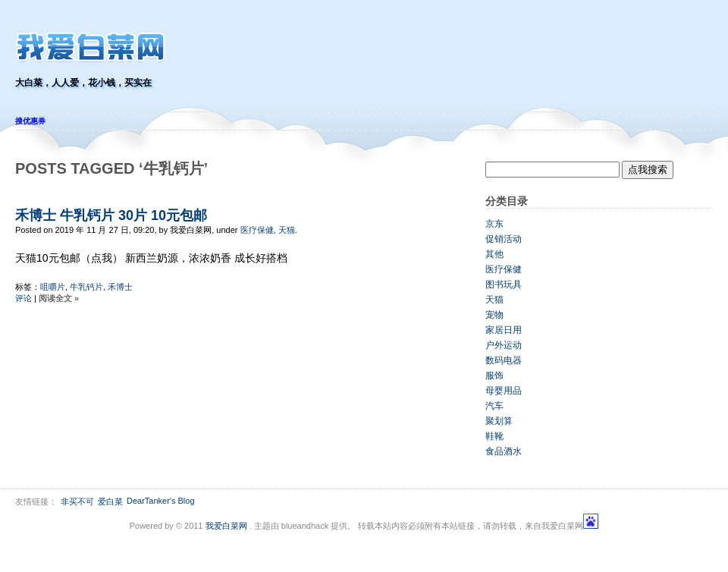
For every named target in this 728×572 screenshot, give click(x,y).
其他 (494, 254)
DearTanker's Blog (161, 501)
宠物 (494, 315)
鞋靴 (494, 436)
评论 (24, 298)
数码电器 (504, 360)
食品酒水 (504, 451)
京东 (494, 224)
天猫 (287, 230)
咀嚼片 (53, 287)
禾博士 (120, 287)
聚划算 (499, 421)
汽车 (494, 406)
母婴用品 (504, 391)
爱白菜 (110, 501)
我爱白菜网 (226, 526)
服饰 (494, 376)
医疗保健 (257, 230)
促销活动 (504, 239)
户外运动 (504, 345)
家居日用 (504, 330)
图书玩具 (504, 284)
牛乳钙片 (86, 287)
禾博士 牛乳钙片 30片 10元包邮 (111, 215)
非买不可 (77, 501)
